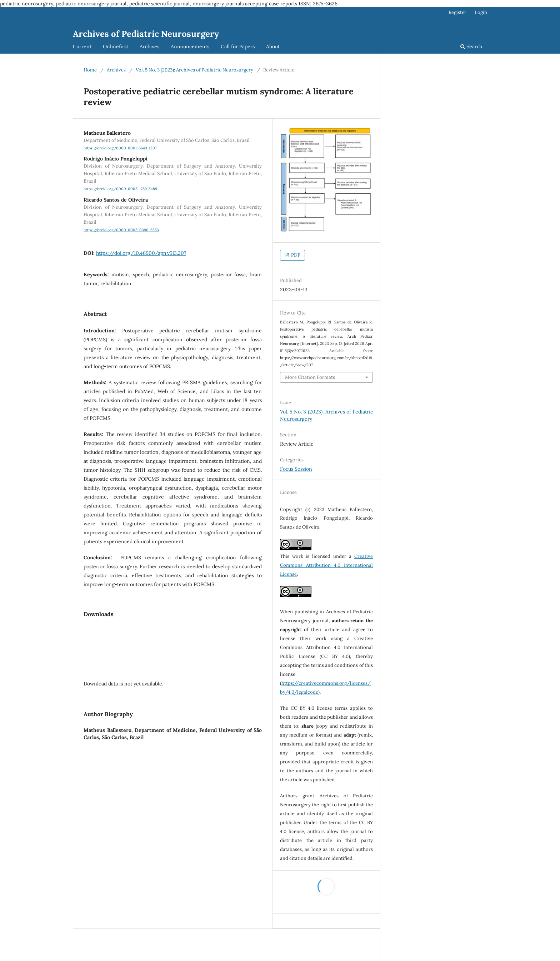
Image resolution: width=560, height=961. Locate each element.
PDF (295, 255)
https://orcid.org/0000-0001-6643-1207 (120, 148)
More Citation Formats (310, 377)
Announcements (190, 46)
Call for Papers (238, 46)
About (273, 46)
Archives (149, 46)
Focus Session (296, 469)
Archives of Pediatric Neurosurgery (146, 34)
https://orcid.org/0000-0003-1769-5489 (120, 189)
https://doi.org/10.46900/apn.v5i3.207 (141, 253)
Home (90, 70)
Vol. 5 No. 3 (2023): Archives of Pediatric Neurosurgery (194, 70)
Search (471, 46)
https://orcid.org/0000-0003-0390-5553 (121, 230)
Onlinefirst (116, 46)
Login (481, 12)
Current (82, 46)
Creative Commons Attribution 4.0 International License (326, 565)
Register (457, 12)
